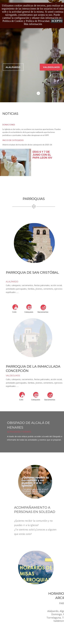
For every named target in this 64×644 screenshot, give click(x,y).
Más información (33, 24)
